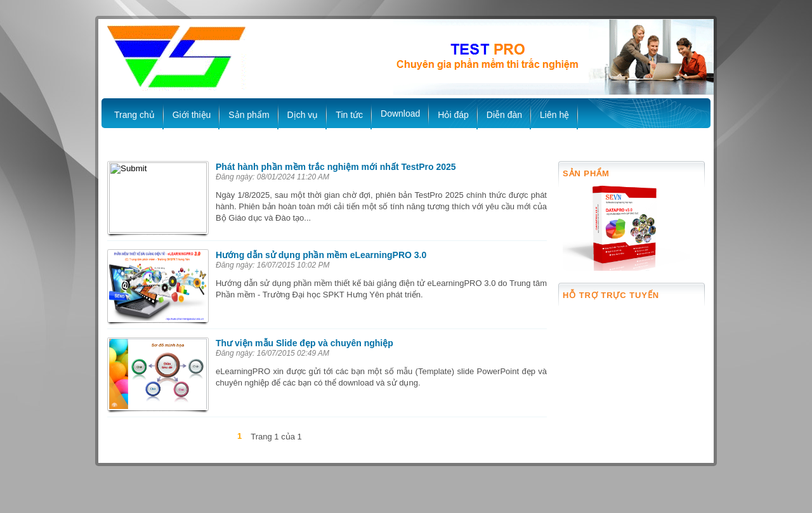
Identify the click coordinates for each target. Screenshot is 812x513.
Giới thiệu (192, 115)
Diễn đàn (504, 115)
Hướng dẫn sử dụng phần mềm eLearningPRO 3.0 (321, 255)
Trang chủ (134, 115)
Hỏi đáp (453, 115)
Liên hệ (554, 115)
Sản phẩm (249, 115)
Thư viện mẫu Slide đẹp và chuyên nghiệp (304, 343)
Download (400, 114)
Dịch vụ (303, 115)
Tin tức (349, 115)
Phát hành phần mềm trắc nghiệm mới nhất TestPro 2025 (336, 167)
